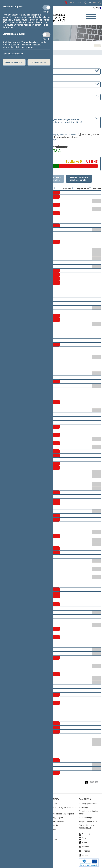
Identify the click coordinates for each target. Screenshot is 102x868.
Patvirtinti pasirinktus (14, 62)
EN (94, 3)
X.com (85, 843)
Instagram (86, 851)
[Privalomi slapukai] (46, 7)
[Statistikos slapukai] (46, 35)
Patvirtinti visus (39, 62)
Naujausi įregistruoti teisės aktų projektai (57, 814)
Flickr (84, 838)
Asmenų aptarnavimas (88, 804)
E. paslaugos (84, 807)
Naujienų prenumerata (88, 821)
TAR (79, 3)
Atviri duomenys (85, 818)
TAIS (72, 3)
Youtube (85, 847)
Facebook (86, 834)
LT (90, 3)
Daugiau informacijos (13, 54)
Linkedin (85, 855)
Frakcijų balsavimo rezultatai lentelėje (79, 179)
